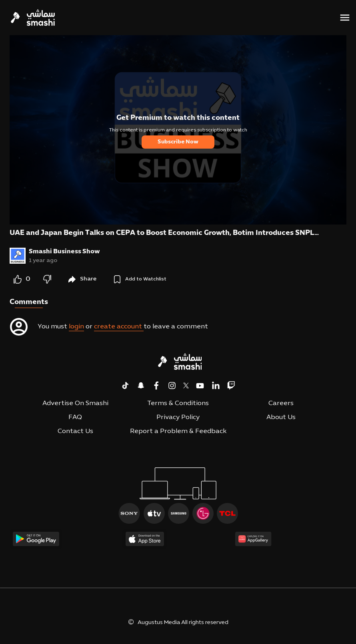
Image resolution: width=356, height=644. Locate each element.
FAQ (75, 417)
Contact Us (75, 431)
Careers (281, 403)
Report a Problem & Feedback (178, 431)
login (76, 327)
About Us (281, 417)
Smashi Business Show (64, 252)
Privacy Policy (178, 417)
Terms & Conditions (178, 403)
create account (119, 327)
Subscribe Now (178, 142)
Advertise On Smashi (75, 403)
